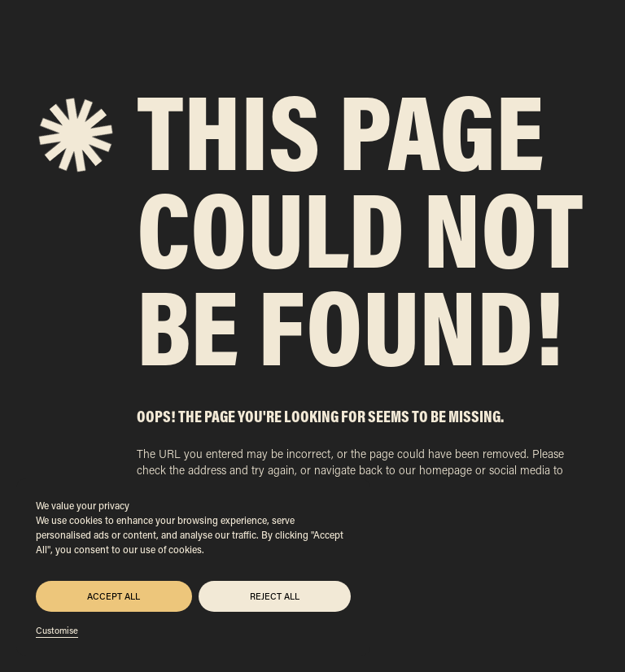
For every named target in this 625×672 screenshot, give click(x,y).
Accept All (114, 596)
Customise (57, 631)
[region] (193, 567)
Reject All (275, 596)
